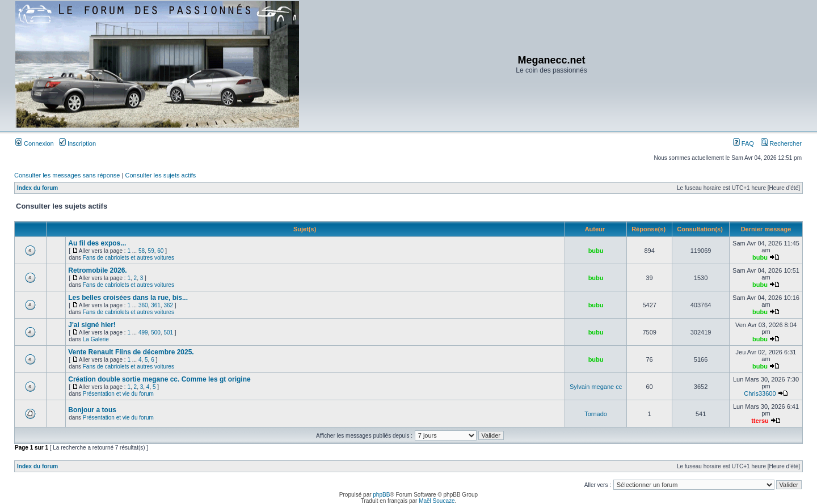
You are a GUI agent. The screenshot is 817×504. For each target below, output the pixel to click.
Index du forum (37, 188)
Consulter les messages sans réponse (67, 175)
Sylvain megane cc (596, 387)
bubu (596, 251)
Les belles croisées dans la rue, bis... (128, 298)
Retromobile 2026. (97, 270)
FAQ (744, 143)
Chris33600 (760, 393)
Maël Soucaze (437, 501)
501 (168, 333)
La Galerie (96, 339)
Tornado (596, 414)
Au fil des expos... (97, 243)
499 (143, 333)
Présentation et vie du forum (118, 394)
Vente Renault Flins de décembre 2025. (131, 352)
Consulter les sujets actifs (160, 175)
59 (151, 251)
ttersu (760, 421)
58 (142, 251)
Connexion (35, 143)
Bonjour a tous (92, 410)
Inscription (77, 143)
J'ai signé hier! (92, 325)
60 (160, 251)
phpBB (381, 495)
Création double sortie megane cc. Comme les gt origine (159, 379)
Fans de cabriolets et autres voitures (129, 258)
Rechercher (781, 143)
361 (156, 305)
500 (156, 333)
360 (143, 305)
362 (168, 305)
